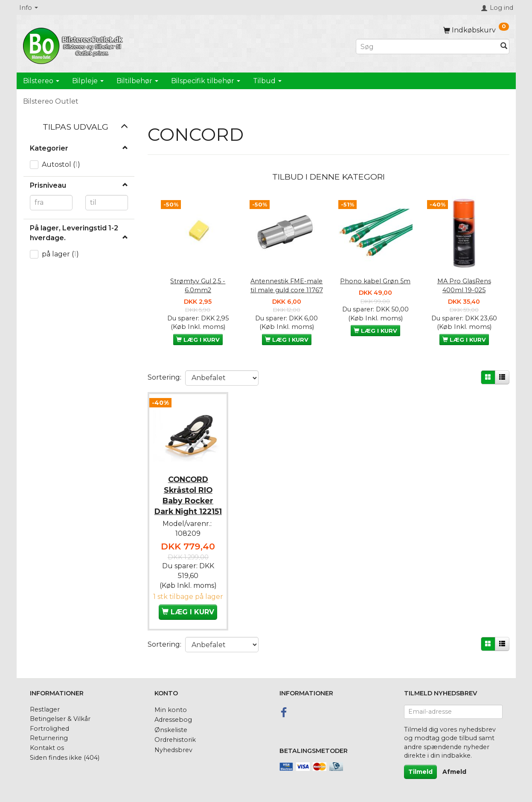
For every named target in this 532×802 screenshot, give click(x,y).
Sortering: (164, 377)
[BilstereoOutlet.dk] (74, 44)
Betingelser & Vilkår (60, 719)
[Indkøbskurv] (476, 30)
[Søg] (504, 47)
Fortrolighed (49, 729)
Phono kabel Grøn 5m (375, 281)
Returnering (49, 738)
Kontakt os (47, 748)
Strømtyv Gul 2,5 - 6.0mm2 (198, 286)
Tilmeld (420, 772)
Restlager (45, 709)
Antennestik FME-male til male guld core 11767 (287, 286)
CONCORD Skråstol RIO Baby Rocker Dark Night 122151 (188, 499)
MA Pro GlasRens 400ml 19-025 (464, 286)
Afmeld (454, 772)
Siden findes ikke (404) (65, 758)
